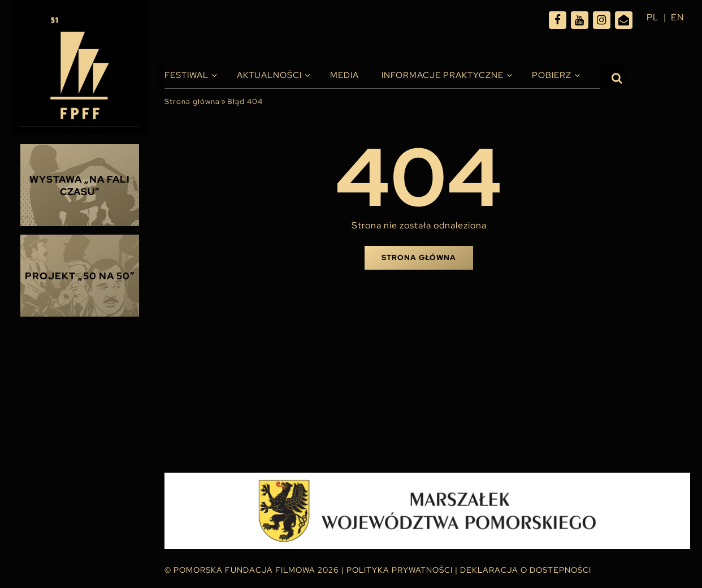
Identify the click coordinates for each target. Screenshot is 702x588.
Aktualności (269, 75)
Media (344, 75)
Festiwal (187, 75)
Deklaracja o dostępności (526, 570)
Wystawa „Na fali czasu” (80, 185)
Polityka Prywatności (400, 570)
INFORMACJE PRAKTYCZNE (443, 75)
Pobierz (552, 75)
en (678, 17)
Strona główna (192, 101)
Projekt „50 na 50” (80, 276)
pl (653, 17)
